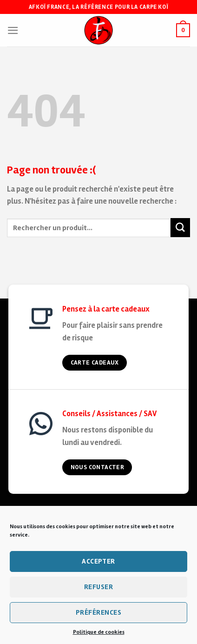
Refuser (98, 587)
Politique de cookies (99, 632)
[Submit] (180, 228)
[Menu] (13, 30)
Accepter (98, 561)
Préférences (98, 612)
